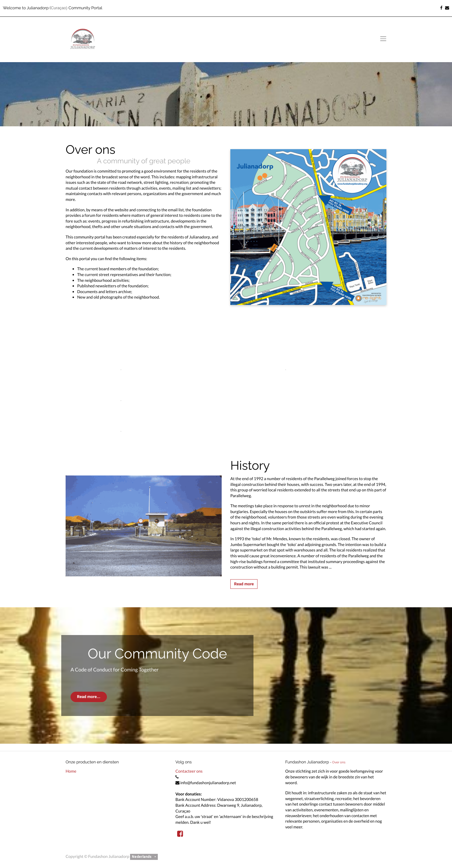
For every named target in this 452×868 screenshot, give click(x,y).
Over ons (339, 762)
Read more (244, 584)
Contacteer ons (189, 771)
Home (71, 771)
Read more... (89, 697)
